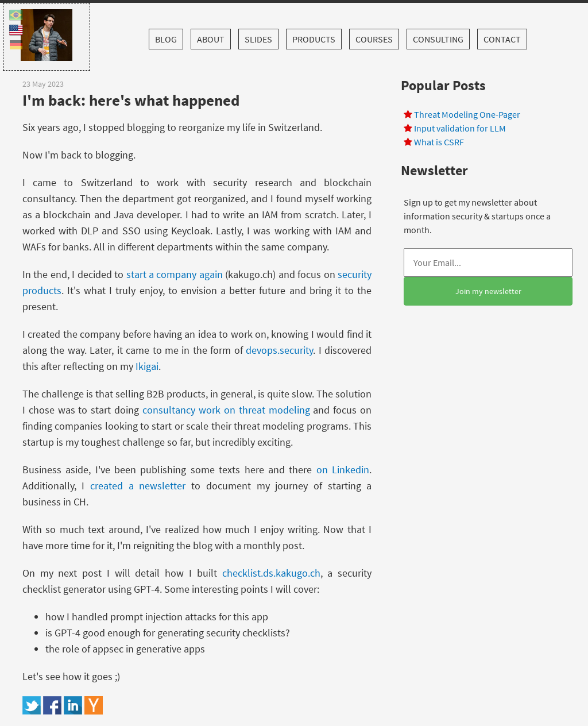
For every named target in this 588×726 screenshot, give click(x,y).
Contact (502, 39)
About (211, 39)
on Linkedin (343, 470)
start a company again (175, 274)
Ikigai (147, 366)
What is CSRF (439, 142)
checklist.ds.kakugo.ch (271, 573)
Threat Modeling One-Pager (467, 114)
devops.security (279, 350)
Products (314, 39)
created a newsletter (138, 486)
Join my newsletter (488, 291)
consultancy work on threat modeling (226, 410)
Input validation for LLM (460, 128)
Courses (374, 39)
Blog (166, 39)
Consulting (438, 39)
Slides (258, 39)
